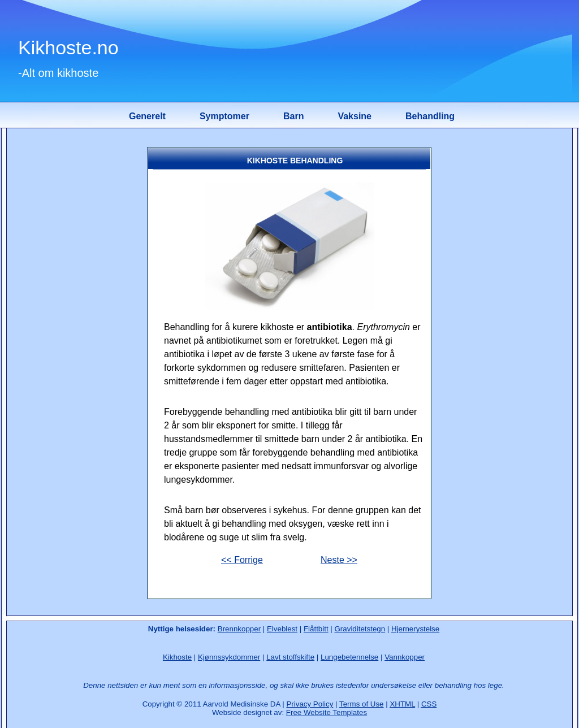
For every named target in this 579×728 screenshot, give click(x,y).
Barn (293, 116)
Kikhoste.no (68, 47)
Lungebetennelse (349, 657)
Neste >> (339, 560)
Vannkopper (405, 657)
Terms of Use (362, 704)
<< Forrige (242, 560)
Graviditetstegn (360, 629)
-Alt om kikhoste (58, 73)
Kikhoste (177, 657)
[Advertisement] (77, 316)
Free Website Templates (327, 712)
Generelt (147, 116)
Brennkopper (239, 629)
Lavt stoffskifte (290, 657)
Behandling (430, 116)
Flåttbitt (316, 629)
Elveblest (282, 629)
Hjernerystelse (415, 629)
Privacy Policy (310, 704)
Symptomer (224, 116)
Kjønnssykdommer (229, 657)
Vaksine (355, 116)
